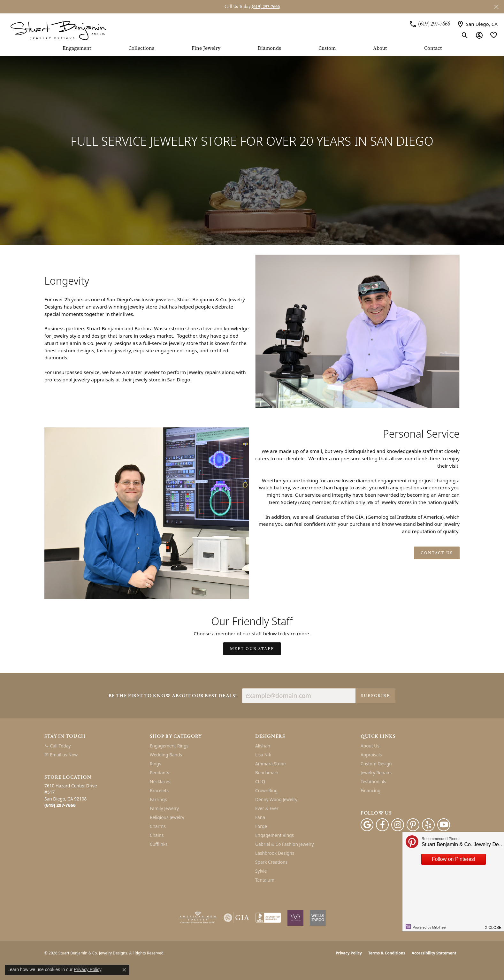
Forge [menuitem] (261, 826)
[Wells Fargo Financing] (318, 918)
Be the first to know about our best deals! (173, 696)
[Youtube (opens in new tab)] (444, 825)
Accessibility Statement (434, 953)
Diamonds (269, 49)
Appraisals (371, 755)
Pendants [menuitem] (159, 773)
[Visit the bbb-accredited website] (268, 918)
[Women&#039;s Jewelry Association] (295, 918)
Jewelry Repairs (376, 773)
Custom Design (376, 764)
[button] (465, 35)
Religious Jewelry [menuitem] (167, 817)
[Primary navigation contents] (252, 51)
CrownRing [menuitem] (266, 790)
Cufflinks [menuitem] (159, 844)
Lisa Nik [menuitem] (263, 755)
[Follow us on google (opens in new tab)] (367, 825)
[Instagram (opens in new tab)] (398, 825)
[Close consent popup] (124, 970)
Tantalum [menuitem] (265, 880)
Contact (433, 49)
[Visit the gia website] (236, 918)
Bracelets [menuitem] (159, 790)
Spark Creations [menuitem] (271, 862)
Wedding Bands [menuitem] (166, 755)
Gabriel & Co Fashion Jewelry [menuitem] (284, 844)
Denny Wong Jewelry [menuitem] (276, 799)
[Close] (496, 7)
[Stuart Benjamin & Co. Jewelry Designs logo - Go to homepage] (58, 30)
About (380, 49)
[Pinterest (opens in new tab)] (413, 825)
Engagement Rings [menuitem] (169, 746)
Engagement (77, 49)
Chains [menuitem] (157, 835)
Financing (370, 790)
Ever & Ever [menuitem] (267, 808)
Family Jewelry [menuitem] (164, 808)
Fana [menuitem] (260, 817)
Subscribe (375, 696)
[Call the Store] (60, 805)
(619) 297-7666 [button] (266, 7)
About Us (370, 746)
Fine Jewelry (206, 49)
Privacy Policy (349, 953)
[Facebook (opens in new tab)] (382, 825)
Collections (141, 49)
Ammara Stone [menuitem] (270, 764)
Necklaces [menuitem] (160, 781)
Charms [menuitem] (158, 826)
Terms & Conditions (387, 953)
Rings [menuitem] (155, 764)
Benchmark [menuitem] (267, 773)
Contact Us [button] (437, 553)
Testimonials (373, 781)
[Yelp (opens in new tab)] (428, 825)
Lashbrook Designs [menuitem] (275, 853)
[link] (429, 24)
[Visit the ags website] (198, 918)
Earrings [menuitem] (158, 799)
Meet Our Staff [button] (252, 649)
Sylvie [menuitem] (261, 871)
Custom (327, 49)
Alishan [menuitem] (263, 746)
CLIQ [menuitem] (260, 781)
